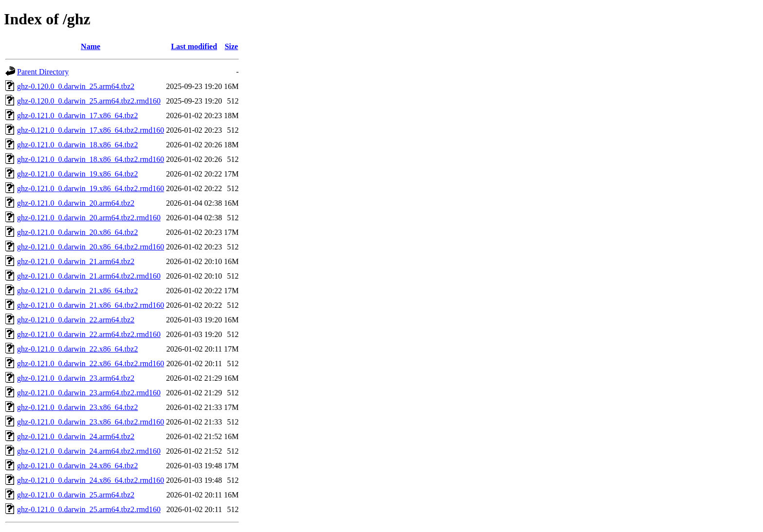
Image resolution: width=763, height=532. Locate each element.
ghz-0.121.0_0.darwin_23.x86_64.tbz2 (77, 407)
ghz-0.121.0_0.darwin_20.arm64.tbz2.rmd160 (89, 218)
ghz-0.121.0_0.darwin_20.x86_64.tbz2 (77, 232)
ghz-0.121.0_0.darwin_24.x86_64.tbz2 (77, 466)
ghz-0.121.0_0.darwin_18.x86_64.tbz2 (77, 145)
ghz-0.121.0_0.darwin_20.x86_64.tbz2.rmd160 (91, 247)
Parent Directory (43, 72)
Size (232, 46)
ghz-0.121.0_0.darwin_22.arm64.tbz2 (76, 320)
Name (91, 46)
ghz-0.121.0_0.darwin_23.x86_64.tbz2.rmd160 (91, 422)
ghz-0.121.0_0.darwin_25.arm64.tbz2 (76, 495)
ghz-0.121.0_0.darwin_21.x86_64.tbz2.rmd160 (91, 305)
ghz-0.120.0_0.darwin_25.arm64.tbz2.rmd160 (89, 101)
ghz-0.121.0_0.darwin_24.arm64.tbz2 (76, 436)
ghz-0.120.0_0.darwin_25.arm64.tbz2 (76, 86)
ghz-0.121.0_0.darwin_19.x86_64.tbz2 (77, 174)
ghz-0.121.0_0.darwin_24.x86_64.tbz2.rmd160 (91, 480)
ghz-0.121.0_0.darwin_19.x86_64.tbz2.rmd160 (91, 188)
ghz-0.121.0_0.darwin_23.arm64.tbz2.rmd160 (89, 393)
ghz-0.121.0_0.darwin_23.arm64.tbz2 (76, 378)
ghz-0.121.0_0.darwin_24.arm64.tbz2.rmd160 (89, 451)
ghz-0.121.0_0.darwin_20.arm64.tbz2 (76, 203)
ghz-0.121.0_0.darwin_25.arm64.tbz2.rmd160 (89, 509)
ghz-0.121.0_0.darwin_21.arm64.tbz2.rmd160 (89, 276)
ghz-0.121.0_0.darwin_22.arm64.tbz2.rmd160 (89, 334)
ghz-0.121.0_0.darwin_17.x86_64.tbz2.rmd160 (91, 130)
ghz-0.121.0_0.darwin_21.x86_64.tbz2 (77, 291)
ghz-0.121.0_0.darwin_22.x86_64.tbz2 (77, 349)
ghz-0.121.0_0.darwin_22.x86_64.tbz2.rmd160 (91, 364)
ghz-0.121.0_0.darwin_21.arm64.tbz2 (76, 261)
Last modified (194, 46)
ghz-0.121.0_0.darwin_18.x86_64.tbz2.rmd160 (91, 159)
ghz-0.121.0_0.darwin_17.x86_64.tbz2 (77, 115)
